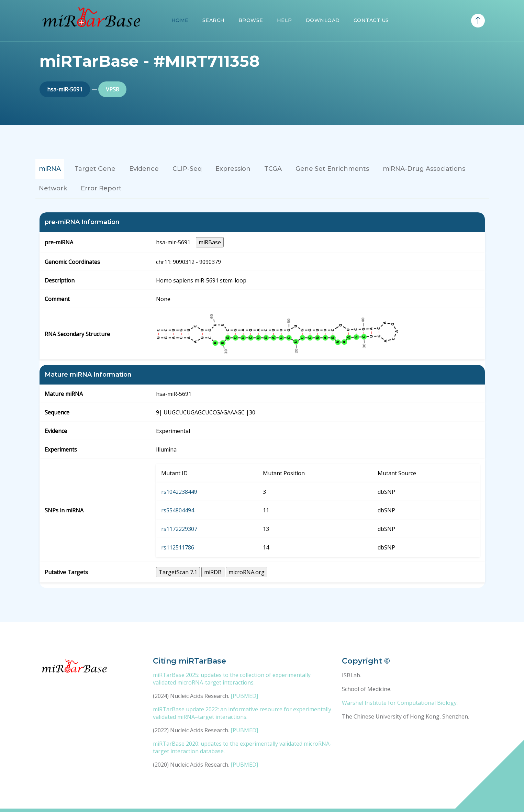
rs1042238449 (179, 492)
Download (323, 20)
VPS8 (112, 89)
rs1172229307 (179, 529)
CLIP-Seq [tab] (187, 169)
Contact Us (371, 20)
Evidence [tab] (144, 169)
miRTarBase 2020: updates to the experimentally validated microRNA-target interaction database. (242, 747)
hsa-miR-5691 (65, 89)
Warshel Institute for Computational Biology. (400, 703)
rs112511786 (178, 547)
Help (285, 20)
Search (214, 20)
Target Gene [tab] (95, 169)
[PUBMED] (244, 696)
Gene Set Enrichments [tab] (332, 169)
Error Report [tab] (101, 188)
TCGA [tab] (273, 169)
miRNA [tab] (50, 169)
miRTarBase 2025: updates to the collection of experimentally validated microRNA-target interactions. (232, 679)
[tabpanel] (262, 400)
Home (180, 20)
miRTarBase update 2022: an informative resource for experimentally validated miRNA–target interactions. (242, 713)
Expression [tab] (233, 169)
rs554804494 (178, 510)
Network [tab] (53, 188)
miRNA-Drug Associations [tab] (424, 169)
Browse (251, 20)
